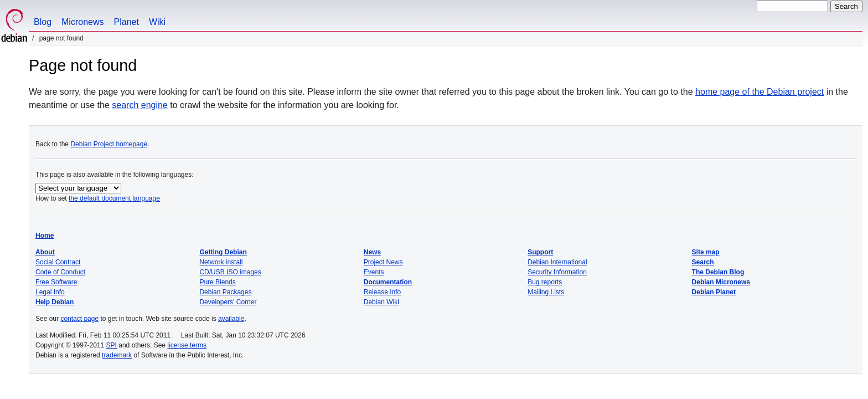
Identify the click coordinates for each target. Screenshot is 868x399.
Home (45, 236)
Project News (383, 262)
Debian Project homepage (109, 144)
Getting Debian (223, 252)
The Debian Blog (718, 272)
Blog (43, 22)
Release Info (382, 292)
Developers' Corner (228, 302)
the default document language (114, 198)
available (231, 319)
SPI (112, 345)
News (372, 252)
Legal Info (50, 292)
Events (374, 272)
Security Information (557, 272)
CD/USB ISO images (230, 272)
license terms (187, 345)
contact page (79, 319)
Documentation (388, 282)
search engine (140, 105)
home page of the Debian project (759, 92)
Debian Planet (714, 292)
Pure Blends (217, 282)
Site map (706, 252)
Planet (126, 22)
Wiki (157, 22)
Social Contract (58, 262)
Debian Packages (225, 292)
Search (703, 262)
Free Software (56, 282)
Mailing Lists (546, 292)
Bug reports (545, 282)
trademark (117, 355)
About (45, 252)
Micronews (82, 22)
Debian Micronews (721, 282)
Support (540, 252)
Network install (221, 262)
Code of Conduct (60, 272)
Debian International (557, 262)
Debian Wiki (381, 302)
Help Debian (55, 302)
